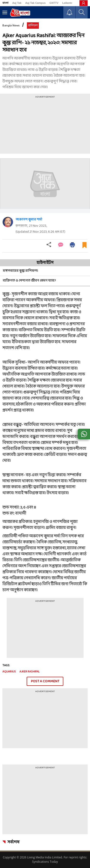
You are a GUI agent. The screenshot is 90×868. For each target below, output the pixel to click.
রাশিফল (33, 26)
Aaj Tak (17, 3)
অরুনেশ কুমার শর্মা (29, 220)
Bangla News (11, 26)
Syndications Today (45, 862)
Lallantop (68, 3)
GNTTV (54, 3)
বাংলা (5, 3)
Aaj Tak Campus (35, 3)
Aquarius (9, 672)
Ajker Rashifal (30, 672)
